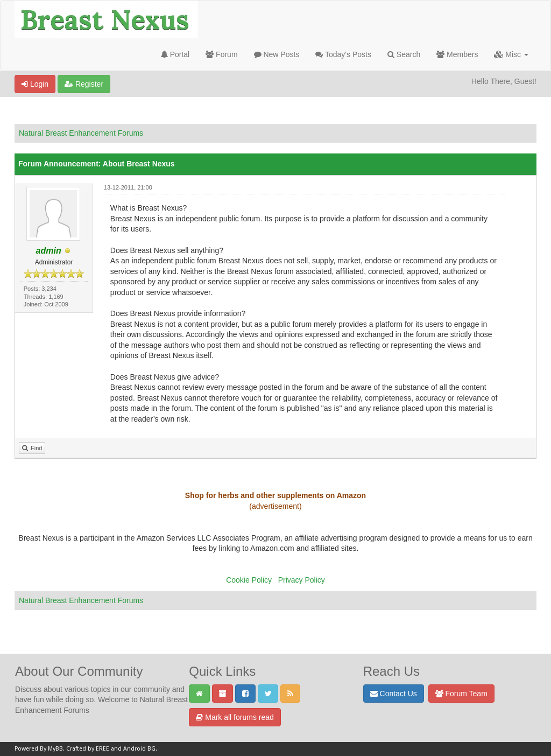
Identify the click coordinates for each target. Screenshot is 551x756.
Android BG (139, 749)
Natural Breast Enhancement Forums (81, 133)
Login (35, 84)
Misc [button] (511, 54)
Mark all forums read (235, 717)
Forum (221, 54)
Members (457, 54)
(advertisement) (275, 506)
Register (84, 84)
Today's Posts (343, 54)
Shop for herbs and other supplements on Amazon (275, 495)
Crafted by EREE (88, 749)
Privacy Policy (302, 580)
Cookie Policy (249, 580)
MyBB (55, 749)
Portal (175, 54)
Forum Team (461, 694)
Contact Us (394, 694)
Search (404, 54)
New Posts (277, 54)
